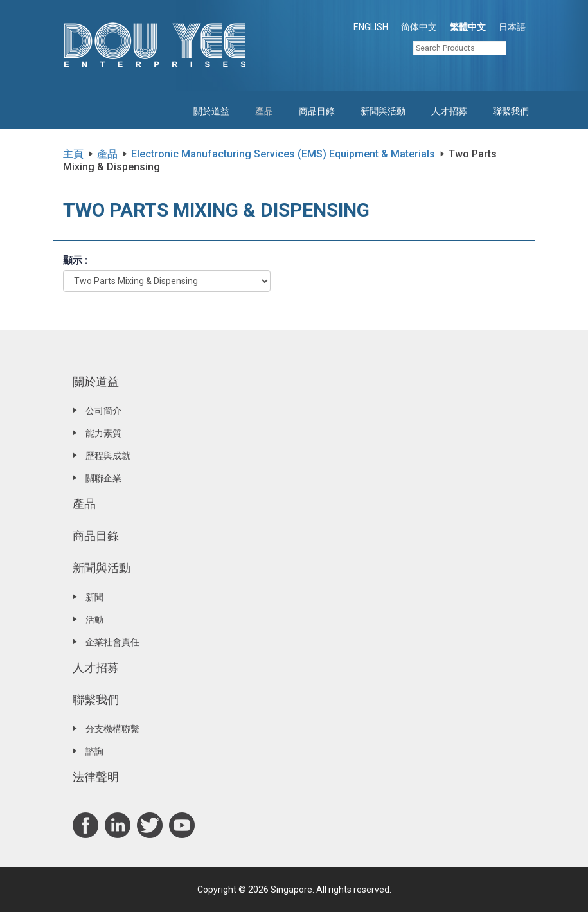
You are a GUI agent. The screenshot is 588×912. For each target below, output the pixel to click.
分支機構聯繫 (112, 729)
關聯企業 (103, 478)
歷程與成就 (108, 456)
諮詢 (94, 751)
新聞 (94, 597)
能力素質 (103, 433)
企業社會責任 (112, 642)
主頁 (73, 154)
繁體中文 (468, 27)
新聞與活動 (383, 111)
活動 (94, 620)
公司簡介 (103, 411)
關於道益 (211, 111)
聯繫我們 (511, 111)
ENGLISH (371, 27)
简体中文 (419, 27)
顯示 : (75, 260)
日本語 (512, 27)
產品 (264, 111)
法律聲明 (96, 777)
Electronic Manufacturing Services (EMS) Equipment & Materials (283, 154)
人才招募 (449, 111)
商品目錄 (317, 111)
